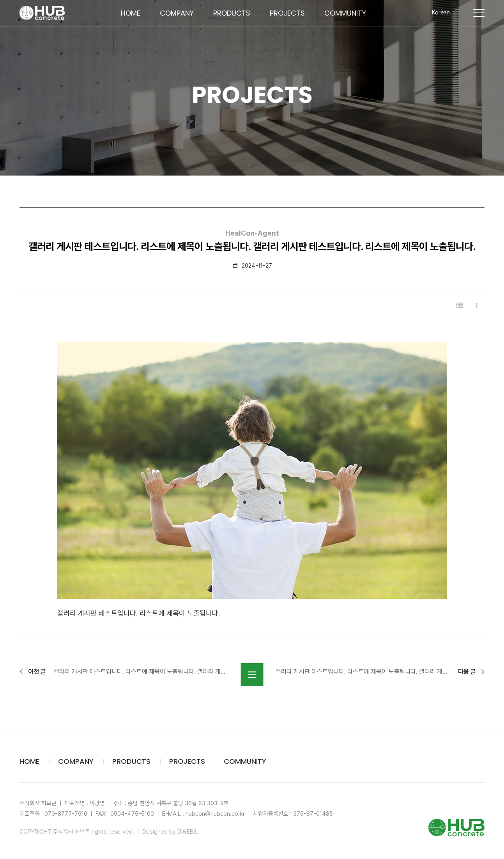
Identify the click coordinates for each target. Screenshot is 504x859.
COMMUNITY (351, 19)
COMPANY (183, 19)
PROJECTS (293, 19)
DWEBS (187, 832)
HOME (136, 19)
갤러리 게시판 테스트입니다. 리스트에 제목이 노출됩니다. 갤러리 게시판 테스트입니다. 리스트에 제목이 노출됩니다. (141, 672)
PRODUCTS (238, 19)
